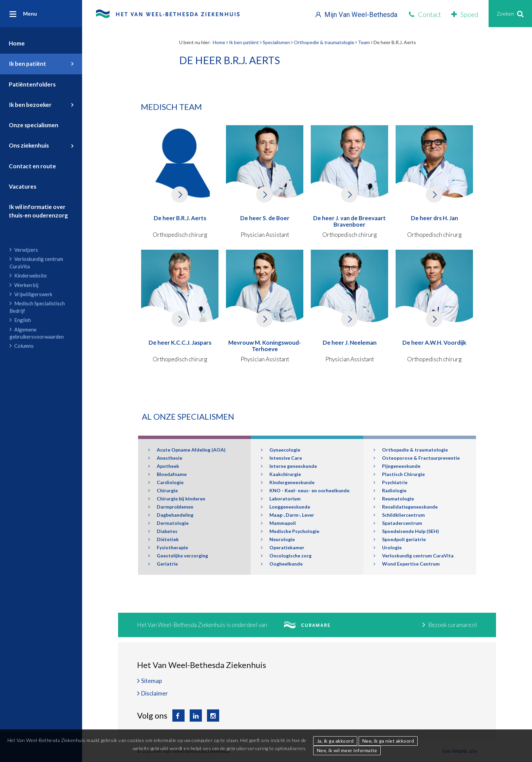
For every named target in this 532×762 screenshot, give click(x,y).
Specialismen (276, 42)
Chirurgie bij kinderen (177, 499)
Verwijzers (24, 250)
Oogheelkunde (282, 564)
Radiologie (390, 490)
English (20, 320)
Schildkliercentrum (399, 515)
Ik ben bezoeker (30, 105)
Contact (425, 14)
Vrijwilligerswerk (31, 294)
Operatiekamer (283, 547)
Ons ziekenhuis (29, 145)
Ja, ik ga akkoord (335, 741)
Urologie (388, 547)
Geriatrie (163, 564)
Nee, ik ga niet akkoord (388, 741)
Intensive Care (281, 458)
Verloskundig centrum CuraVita (36, 262)
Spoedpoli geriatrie (400, 539)
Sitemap (151, 681)
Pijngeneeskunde (397, 466)
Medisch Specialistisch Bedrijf (37, 307)
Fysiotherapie (168, 547)
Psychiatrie (391, 482)
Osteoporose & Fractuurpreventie (417, 458)
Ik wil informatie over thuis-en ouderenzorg (38, 211)
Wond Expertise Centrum (407, 564)
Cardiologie (166, 482)
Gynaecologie (281, 450)
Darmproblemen (171, 507)
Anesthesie (165, 458)
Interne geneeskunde (289, 466)
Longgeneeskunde (286, 507)
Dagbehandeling (171, 515)
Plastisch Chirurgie (399, 474)
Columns (22, 346)
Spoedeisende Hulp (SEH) (406, 531)
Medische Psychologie (290, 531)
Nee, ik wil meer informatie (347, 750)
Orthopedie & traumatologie (324, 42)
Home (17, 43)
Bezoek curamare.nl (450, 625)
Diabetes (163, 531)
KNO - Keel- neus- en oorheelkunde (305, 490)
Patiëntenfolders (32, 84)
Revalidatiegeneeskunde (406, 507)
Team (364, 42)
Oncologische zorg (286, 556)
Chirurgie (163, 490)
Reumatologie (394, 499)
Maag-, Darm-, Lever (288, 515)
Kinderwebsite (28, 275)
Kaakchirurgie (281, 474)
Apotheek (164, 466)
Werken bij (24, 285)
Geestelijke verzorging (178, 556)
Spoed (465, 14)
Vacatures (23, 186)
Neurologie (278, 539)
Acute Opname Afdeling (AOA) (187, 450)
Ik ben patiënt (27, 64)
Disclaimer (155, 693)
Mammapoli (278, 523)
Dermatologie (168, 523)
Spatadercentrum (398, 523)
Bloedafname (167, 474)
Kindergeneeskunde (288, 482)
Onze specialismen (34, 125)
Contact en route (32, 166)
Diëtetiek (164, 539)
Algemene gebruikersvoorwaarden (37, 333)
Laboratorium (281, 499)
